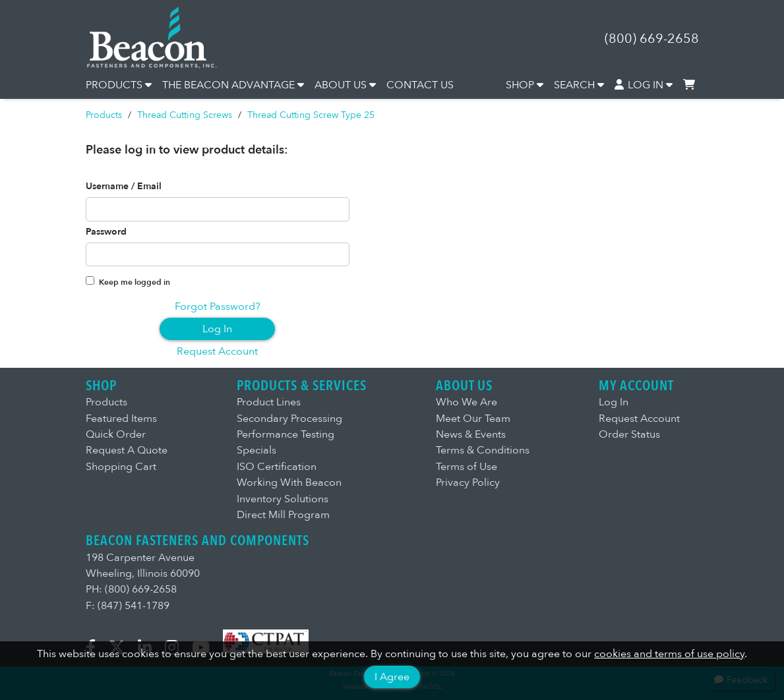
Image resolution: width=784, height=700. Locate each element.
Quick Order (116, 434)
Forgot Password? (218, 306)
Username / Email (124, 187)
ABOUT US (345, 85)
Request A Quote (127, 450)
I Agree (392, 677)
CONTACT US (420, 85)
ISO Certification (277, 467)
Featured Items (121, 419)
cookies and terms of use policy (669, 654)
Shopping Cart (121, 467)
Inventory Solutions (283, 499)
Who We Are (467, 402)
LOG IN (644, 85)
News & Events (471, 434)
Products (104, 115)
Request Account (217, 351)
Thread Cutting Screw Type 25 (311, 115)
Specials (256, 450)
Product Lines (269, 402)
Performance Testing (286, 434)
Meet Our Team (473, 419)
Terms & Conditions (483, 450)
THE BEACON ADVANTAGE (233, 85)
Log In (217, 329)
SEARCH (579, 85)
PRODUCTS (119, 85)
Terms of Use (467, 467)
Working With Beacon (289, 482)
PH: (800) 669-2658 (131, 589)
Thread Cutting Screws (185, 115)
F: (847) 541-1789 (128, 606)
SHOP (525, 85)
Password (106, 232)
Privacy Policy (468, 482)
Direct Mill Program (283, 515)
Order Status (629, 434)
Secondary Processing (289, 419)
